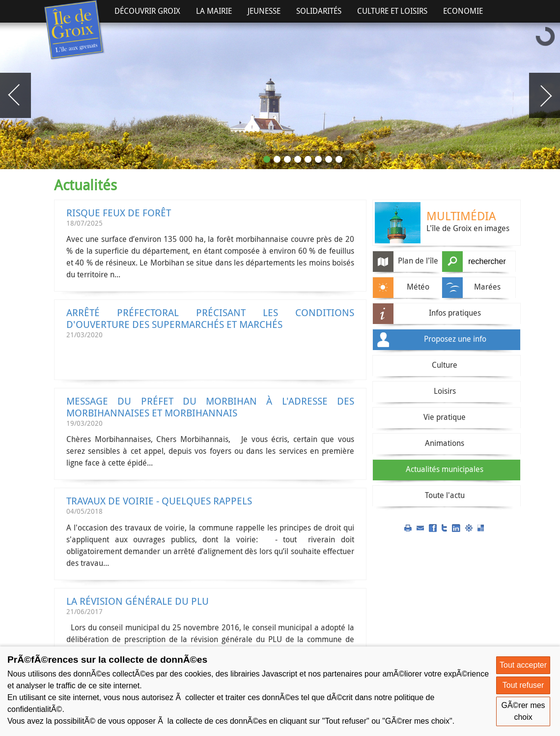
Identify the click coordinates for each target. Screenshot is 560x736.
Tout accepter (523, 665)
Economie (463, 11)
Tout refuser (523, 685)
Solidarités (319, 11)
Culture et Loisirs (392, 11)
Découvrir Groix (147, 11)
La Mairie (214, 11)
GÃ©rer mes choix (523, 711)
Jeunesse (264, 11)
